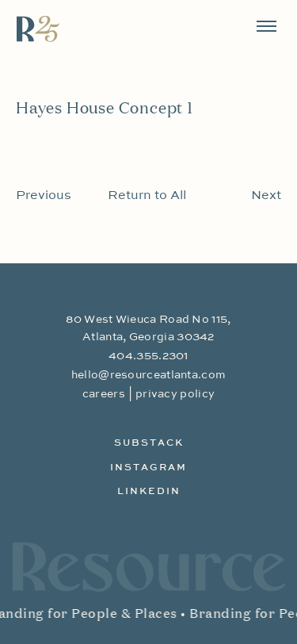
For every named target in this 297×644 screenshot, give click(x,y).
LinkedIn (149, 492)
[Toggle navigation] (267, 27)
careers (104, 394)
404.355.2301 (148, 356)
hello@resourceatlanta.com (149, 375)
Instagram (148, 468)
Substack (149, 443)
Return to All (147, 196)
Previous (44, 196)
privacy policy (175, 394)
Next (266, 196)
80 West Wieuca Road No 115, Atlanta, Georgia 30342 (148, 328)
